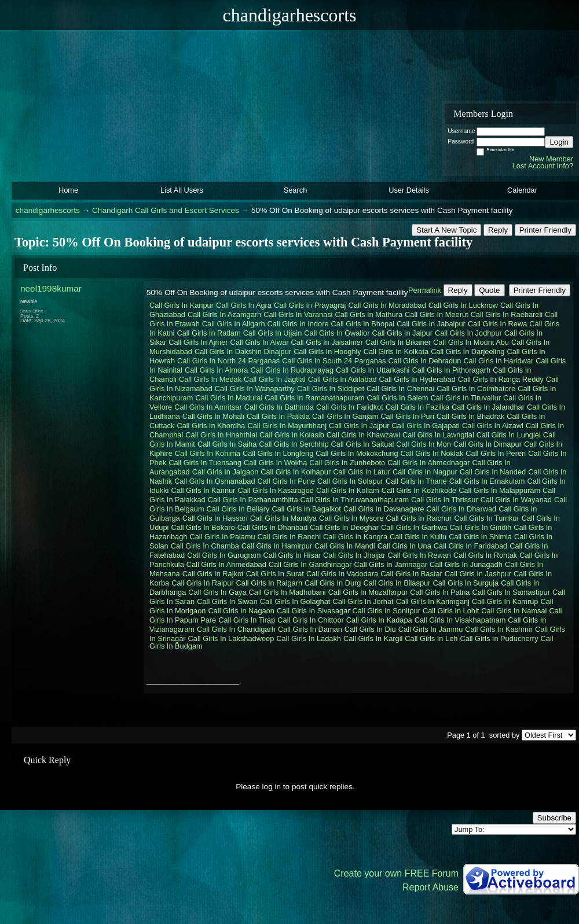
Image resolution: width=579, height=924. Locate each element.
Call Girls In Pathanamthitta (253, 500)
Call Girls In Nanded (493, 472)
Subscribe (554, 818)
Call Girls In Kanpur (182, 305)
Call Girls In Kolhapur (296, 472)
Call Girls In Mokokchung (357, 453)
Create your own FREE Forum (396, 873)
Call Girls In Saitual (363, 444)
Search (296, 190)
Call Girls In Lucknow (463, 305)
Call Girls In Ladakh (309, 638)
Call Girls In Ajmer (198, 342)
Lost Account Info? (543, 166)
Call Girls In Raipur (202, 583)
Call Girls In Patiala (278, 416)
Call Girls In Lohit (451, 611)
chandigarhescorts (48, 210)
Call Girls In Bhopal (363, 324)
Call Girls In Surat (275, 574)
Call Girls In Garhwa (414, 527)
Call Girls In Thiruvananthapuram (355, 500)
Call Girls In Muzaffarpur (368, 592)
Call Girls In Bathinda (279, 407)
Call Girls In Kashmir (499, 629)
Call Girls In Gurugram (224, 555)
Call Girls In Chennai (400, 389)
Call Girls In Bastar (411, 574)
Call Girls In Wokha (275, 463)
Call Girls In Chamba (205, 546)
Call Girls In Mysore (351, 518)
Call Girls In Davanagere (384, 509)
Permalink (425, 290)
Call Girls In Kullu (418, 537)
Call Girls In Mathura (369, 314)
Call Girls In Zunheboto (347, 463)
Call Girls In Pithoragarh (451, 370)
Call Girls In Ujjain (273, 333)
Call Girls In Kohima (208, 453)
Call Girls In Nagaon (241, 611)
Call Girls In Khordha (211, 426)
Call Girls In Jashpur (478, 574)
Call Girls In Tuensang (205, 463)
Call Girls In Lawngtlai (438, 435)
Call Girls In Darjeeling (468, 351)
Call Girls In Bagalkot (306, 509)
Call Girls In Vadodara (342, 574)
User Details (409, 190)
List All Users (182, 190)
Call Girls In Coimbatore (476, 389)
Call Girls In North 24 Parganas (228, 361)
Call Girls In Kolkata (396, 351)
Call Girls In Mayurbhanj (287, 426)
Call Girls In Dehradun (424, 361)
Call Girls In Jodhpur (468, 333)
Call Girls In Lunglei (509, 435)
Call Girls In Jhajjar (354, 555)
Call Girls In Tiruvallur (466, 398)
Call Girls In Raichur (419, 518)
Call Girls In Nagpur (425, 472)
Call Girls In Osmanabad (215, 481)
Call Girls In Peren (496, 453)
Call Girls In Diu (370, 629)
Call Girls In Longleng (278, 453)
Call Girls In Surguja (466, 583)
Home (68, 190)
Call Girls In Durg (333, 583)
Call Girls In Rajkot (213, 574)
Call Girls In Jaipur (402, 333)
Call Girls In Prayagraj (310, 305)
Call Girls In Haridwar (498, 361)
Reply (498, 230)
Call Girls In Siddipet (331, 389)
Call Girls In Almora (217, 370)
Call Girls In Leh (431, 638)
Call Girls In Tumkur (486, 518)
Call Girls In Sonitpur (386, 611)
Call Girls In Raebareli (507, 314)
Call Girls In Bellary (238, 509)
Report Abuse (430, 887)
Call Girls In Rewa (497, 324)
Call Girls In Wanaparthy (255, 389)
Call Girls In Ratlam (208, 333)
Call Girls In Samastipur (511, 592)
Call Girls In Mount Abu (471, 342)
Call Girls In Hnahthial (221, 435)
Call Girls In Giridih (481, 527)
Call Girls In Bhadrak (470, 416)
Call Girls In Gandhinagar (310, 564)
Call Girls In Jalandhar (488, 407)
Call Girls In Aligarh (234, 324)
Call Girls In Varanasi (298, 314)
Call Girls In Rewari (419, 555)
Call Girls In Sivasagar (314, 611)
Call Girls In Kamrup (505, 601)
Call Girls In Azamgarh (224, 314)
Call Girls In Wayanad (516, 500)
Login (559, 142)
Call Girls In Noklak (432, 453)
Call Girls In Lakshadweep (231, 638)
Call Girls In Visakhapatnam (460, 620)
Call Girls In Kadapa (379, 620)
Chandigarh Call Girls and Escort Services (166, 210)
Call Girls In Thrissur (445, 500)
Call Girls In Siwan (227, 601)
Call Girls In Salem (397, 398)
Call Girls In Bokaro (203, 527)
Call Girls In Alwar (260, 342)
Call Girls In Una (404, 546)
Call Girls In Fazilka (417, 407)
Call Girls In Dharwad (461, 509)
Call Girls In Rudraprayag (292, 370)
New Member (551, 159)
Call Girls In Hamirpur (277, 546)
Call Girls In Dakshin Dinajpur (243, 351)
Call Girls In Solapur (350, 481)
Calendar (522, 190)
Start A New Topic (446, 230)
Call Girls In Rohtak (485, 555)
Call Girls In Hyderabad (417, 379)
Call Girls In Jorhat (363, 601)
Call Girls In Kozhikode (419, 490)
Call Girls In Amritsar (208, 407)
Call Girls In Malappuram (499, 490)
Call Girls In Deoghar (344, 527)
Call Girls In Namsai (514, 611)
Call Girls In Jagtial (275, 379)
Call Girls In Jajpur (359, 426)
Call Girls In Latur (362, 472)
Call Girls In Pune (287, 481)
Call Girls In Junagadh (466, 564)
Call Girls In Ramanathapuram (314, 398)
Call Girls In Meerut (437, 314)
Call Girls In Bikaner (398, 342)
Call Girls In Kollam (348, 490)
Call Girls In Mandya (283, 518)
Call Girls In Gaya (217, 592)
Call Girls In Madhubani (287, 592)
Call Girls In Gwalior (337, 333)
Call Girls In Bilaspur (397, 583)
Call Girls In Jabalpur (431, 324)
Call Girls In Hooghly (327, 351)
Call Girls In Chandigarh (236, 629)
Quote (489, 290)
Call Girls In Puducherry (499, 638)
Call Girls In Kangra (355, 537)
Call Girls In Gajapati (426, 426)
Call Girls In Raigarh (270, 583)
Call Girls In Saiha (227, 444)
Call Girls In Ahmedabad (226, 564)
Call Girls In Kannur (203, 490)
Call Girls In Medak (210, 379)
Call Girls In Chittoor (311, 620)
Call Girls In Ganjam (345, 416)
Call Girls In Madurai (229, 398)
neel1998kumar (51, 288)
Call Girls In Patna (440, 592)
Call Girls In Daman (310, 629)
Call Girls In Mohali (213, 416)
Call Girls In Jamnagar (391, 564)
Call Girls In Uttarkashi (373, 370)
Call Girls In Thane (416, 481)
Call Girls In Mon (424, 444)
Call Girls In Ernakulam (487, 481)
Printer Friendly (545, 230)
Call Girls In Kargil (373, 638)
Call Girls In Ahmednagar (428, 463)
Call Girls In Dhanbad (273, 527)
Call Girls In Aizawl (493, 426)
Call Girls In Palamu (222, 537)
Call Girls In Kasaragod (276, 490)
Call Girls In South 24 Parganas (334, 361)
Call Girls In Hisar (292, 555)
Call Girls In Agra (244, 305)
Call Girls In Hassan (215, 518)
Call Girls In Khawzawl (363, 435)
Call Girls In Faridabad (470, 546)
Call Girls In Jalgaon (226, 472)
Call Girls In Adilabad (342, 379)
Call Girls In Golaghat (295, 601)
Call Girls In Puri (407, 416)
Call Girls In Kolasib (292, 435)
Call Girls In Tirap (247, 620)
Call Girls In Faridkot (350, 407)
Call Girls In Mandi (345, 546)
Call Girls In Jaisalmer (327, 342)
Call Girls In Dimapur (488, 444)
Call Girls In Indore (298, 324)
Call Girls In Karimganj (433, 601)
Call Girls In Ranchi (289, 537)
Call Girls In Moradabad (387, 305)
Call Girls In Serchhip (294, 444)
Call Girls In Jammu (431, 629)
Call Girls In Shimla (480, 537)
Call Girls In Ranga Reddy (501, 379)
